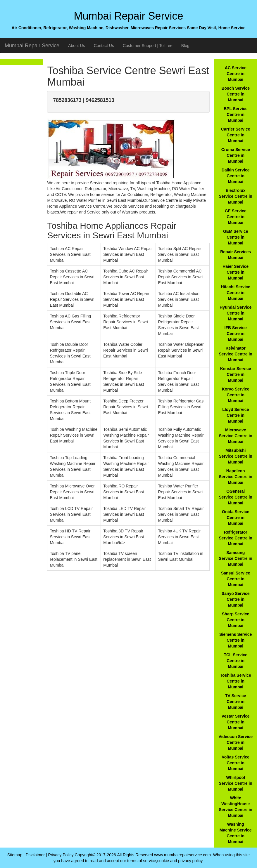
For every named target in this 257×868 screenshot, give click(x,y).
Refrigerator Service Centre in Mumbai (236, 538)
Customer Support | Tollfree (148, 46)
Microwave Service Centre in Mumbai (236, 436)
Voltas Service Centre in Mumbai (236, 763)
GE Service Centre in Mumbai (236, 217)
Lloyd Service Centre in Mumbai (236, 415)
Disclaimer (35, 855)
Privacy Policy (61, 855)
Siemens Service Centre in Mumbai (236, 640)
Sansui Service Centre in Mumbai (236, 579)
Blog (185, 46)
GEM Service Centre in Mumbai (236, 237)
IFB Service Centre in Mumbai (236, 334)
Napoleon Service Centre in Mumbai (236, 477)
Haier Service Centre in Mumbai (236, 272)
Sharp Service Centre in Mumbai (236, 620)
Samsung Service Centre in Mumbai (236, 558)
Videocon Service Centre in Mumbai (235, 742)
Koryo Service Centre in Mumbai (236, 395)
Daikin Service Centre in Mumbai (236, 176)
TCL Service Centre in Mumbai (236, 661)
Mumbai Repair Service (32, 46)
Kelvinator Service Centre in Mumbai (236, 354)
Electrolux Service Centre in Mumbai (236, 196)
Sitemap (15, 855)
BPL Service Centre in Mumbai (236, 114)
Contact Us (104, 46)
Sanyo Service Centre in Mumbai (236, 599)
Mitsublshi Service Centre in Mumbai (236, 456)
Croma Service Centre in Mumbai (236, 155)
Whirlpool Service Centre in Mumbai (236, 783)
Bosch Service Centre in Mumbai (236, 94)
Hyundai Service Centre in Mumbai (236, 313)
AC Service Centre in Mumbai (236, 74)
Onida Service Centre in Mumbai (236, 518)
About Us (77, 46)
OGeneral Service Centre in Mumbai (236, 497)
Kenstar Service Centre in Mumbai (236, 374)
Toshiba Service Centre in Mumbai (236, 681)
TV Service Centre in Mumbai (236, 702)
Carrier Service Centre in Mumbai (236, 135)
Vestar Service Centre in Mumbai (236, 722)
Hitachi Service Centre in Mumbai (236, 293)
